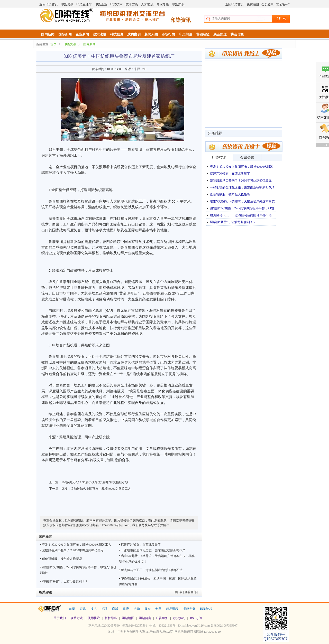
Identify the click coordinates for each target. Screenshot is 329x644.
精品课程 (172, 609)
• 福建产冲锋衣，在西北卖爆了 (140, 545)
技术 (94, 609)
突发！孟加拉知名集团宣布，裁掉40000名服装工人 (96, 489)
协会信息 (237, 34)
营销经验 (203, 34)
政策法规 (99, 34)
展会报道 (220, 34)
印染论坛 (206, 609)
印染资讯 (67, 4)
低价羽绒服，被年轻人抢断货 (230, 194)
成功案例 (134, 34)
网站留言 (145, 618)
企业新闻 (82, 34)
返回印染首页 (49, 4)
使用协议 (94, 618)
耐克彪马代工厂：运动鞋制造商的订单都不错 (241, 215)
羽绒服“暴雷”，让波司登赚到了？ (233, 222)
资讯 (83, 609)
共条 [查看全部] (186, 592)
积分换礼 (179, 618)
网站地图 (128, 618)
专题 (158, 609)
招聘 (104, 609)
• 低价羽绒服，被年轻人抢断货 (61, 559)
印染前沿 (186, 34)
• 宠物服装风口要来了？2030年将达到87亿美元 (72, 550)
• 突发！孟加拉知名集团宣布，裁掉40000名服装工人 (76, 545)
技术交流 (132, 4)
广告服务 (162, 618)
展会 (148, 609)
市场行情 (168, 34)
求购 (137, 609)
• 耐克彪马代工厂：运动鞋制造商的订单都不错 (151, 570)
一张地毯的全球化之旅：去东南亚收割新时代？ (242, 187)
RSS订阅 (196, 618)
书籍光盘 (189, 609)
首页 (53, 44)
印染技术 (116, 4)
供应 (126, 609)
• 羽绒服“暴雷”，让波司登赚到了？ (64, 581)
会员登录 (268, 4)
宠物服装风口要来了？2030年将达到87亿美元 (241, 181)
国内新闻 (48, 34)
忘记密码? (283, 4)
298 (144, 69)
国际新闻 (65, 34)
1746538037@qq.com (116, 525)
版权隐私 (111, 618)
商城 (115, 609)
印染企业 (101, 4)
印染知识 (178, 4)
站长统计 (164, 639)
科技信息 (117, 34)
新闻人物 (151, 34)
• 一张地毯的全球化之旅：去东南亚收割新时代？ (152, 550)
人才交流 (147, 4)
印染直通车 (84, 4)
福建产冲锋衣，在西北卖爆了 (230, 174)
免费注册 (253, 4)
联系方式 (77, 618)
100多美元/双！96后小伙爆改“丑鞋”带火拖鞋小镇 (95, 482)
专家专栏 (163, 4)
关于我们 (60, 618)
